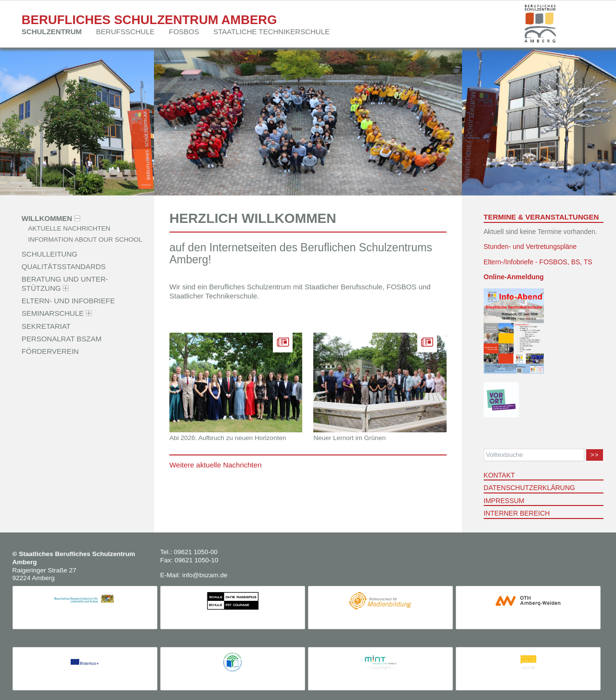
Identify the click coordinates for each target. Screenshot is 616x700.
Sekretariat (46, 326)
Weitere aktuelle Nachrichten (215, 465)
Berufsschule (126, 32)
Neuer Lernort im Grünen (349, 438)
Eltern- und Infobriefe (68, 301)
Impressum (504, 501)
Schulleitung (50, 253)
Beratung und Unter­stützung (65, 284)
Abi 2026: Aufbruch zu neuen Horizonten (228, 438)
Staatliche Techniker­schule (271, 32)
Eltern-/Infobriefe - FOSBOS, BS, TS (538, 262)
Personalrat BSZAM (62, 339)
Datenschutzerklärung (529, 488)
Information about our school (85, 240)
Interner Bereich (517, 513)
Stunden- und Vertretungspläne (530, 246)
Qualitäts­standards (64, 266)
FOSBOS (184, 32)
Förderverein (50, 351)
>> (595, 455)
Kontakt (499, 475)
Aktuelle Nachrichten (69, 228)
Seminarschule (53, 313)
